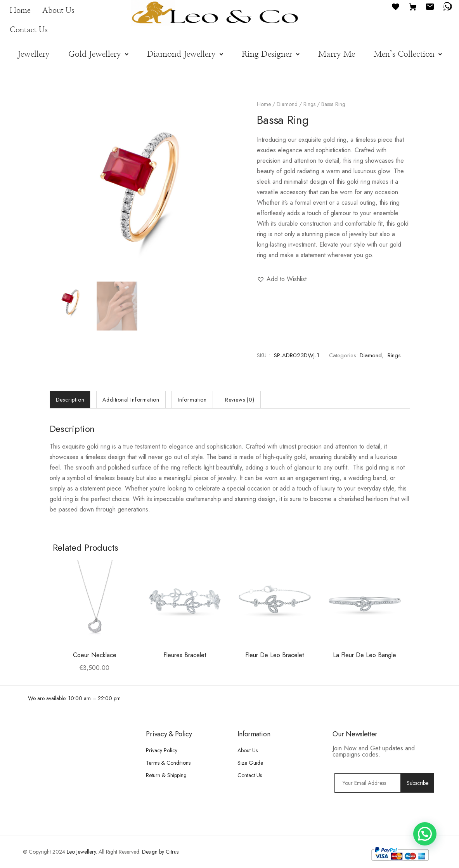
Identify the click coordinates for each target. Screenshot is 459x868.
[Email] (430, 6)
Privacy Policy (162, 750)
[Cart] (413, 6)
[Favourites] (396, 6)
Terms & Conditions (168, 763)
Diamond (287, 104)
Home (20, 10)
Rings (309, 104)
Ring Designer (271, 54)
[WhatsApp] (447, 6)
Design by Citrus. (161, 852)
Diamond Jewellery (185, 54)
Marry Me (337, 54)
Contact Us (29, 30)
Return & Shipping (166, 775)
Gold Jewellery (98, 54)
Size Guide (250, 763)
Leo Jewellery (81, 852)
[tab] (70, 400)
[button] (98, 54)
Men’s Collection (408, 54)
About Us (58, 10)
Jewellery (34, 54)
